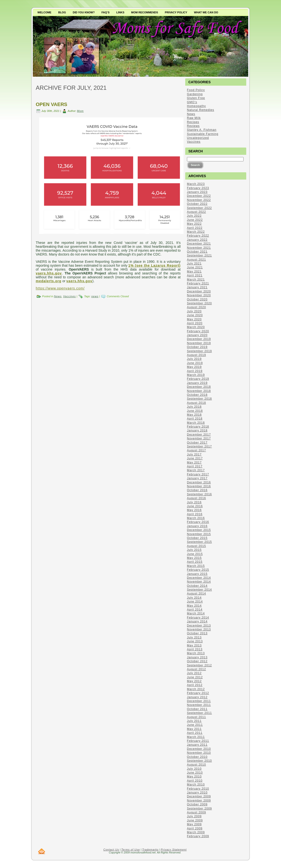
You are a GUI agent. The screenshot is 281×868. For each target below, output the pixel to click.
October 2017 (197, 443)
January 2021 (197, 287)
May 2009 (194, 824)
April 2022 (195, 228)
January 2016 (197, 526)
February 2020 (198, 331)
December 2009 (199, 796)
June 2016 (195, 506)
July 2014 (194, 598)
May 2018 (194, 415)
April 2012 (195, 685)
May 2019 (194, 367)
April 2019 (195, 371)
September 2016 (199, 494)
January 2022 (197, 240)
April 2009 (195, 828)
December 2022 (199, 196)
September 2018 (199, 399)
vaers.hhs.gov (49, 273)
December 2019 (199, 339)
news (95, 296)
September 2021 (199, 256)
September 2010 (199, 761)
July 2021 (194, 264)
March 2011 (196, 737)
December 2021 (199, 244)
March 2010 (196, 785)
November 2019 (199, 343)
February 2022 (198, 236)
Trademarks (150, 850)
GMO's (192, 102)
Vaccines (70, 296)
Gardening (195, 94)
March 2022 (196, 232)
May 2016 (194, 510)
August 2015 (196, 546)
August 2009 (196, 812)
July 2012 (194, 673)
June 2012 (195, 677)
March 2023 (196, 184)
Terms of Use (131, 850)
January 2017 (197, 478)
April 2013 (195, 649)
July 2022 (194, 216)
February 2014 (198, 618)
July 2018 (194, 407)
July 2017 (194, 455)
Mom (80, 111)
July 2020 (194, 311)
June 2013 (195, 641)
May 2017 (194, 463)
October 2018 (197, 395)
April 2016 (195, 514)
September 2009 (199, 809)
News (58, 296)
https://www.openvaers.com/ (60, 288)
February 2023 (198, 188)
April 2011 (195, 733)
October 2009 (197, 804)
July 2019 (194, 359)
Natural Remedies (201, 110)
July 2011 (194, 721)
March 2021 (196, 280)
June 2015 (195, 554)
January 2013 (197, 657)
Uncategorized (198, 138)
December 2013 (199, 626)
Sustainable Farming (203, 134)
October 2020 (197, 299)
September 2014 (199, 590)
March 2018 (196, 423)
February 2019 (198, 379)
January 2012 (197, 697)
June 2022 (195, 220)
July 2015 (194, 550)
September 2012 (199, 665)
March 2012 (196, 689)
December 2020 (199, 291)
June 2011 (195, 725)
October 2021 (197, 252)
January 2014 (197, 621)
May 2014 (194, 606)
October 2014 (197, 586)
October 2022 (197, 204)
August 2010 (196, 765)
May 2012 (194, 681)
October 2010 (197, 757)
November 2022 (199, 200)
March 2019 (196, 375)
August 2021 (196, 260)
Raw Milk (194, 118)
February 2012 (198, 693)
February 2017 (198, 474)
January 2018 (197, 430)
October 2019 (197, 347)
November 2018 (199, 391)
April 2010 (195, 781)
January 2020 (197, 335)
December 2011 (199, 701)
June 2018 (195, 411)
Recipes (193, 122)
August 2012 (196, 669)
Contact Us (111, 850)
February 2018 (198, 427)
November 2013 (199, 629)
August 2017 (196, 450)
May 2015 (194, 558)
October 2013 (197, 633)
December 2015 (199, 530)
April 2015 (195, 562)
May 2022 (194, 224)
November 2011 (199, 705)
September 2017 (199, 446)
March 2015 (196, 566)
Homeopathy (196, 106)
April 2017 (195, 466)
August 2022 (196, 212)
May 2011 (194, 729)
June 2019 (195, 363)
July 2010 (194, 769)
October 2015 (197, 538)
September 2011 (199, 713)
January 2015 (197, 574)
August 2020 (196, 307)
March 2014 (196, 613)
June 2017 (195, 458)
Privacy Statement (174, 850)
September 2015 (199, 542)
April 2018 (195, 419)
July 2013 (194, 637)
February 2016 (198, 522)
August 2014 (196, 594)
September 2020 (199, 303)
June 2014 (195, 602)
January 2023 (197, 192)
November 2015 (199, 534)
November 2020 (199, 295)
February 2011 (198, 741)
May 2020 (194, 319)
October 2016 (197, 490)
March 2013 (196, 653)
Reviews (193, 126)
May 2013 (194, 645)
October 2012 (197, 661)
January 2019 (197, 383)
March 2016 (196, 518)
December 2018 (199, 387)
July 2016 (194, 502)
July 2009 (194, 816)
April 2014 (195, 610)
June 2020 (195, 315)
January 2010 (197, 793)
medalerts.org (49, 281)
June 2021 (195, 267)
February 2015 (198, 570)
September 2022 (199, 208)
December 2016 (199, 482)
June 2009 (195, 820)
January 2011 (197, 745)
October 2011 (197, 709)
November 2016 (199, 486)
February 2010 (198, 789)
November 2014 (199, 582)
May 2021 (194, 272)
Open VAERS (52, 104)
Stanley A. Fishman (202, 130)
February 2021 (198, 283)
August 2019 (196, 355)
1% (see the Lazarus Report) (154, 265)
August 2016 (196, 498)
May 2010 (194, 777)
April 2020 (195, 323)
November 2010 (199, 753)
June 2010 (195, 773)
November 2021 (199, 248)
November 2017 (199, 438)
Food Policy (196, 90)
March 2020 (196, 327)
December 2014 (199, 578)
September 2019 (199, 351)
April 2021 (195, 275)
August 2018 (196, 403)
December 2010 (199, 749)
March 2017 (196, 470)
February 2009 (198, 836)
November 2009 (199, 801)
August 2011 (196, 717)
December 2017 (199, 435)
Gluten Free (196, 98)
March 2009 (196, 832)
